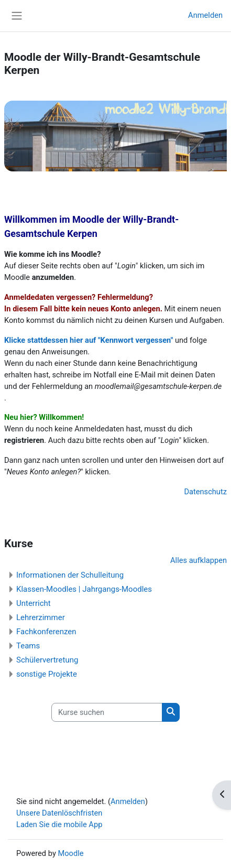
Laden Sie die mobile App (59, 824)
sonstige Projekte (47, 674)
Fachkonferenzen (46, 632)
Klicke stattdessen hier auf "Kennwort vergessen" (89, 340)
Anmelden (205, 15)
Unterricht (34, 603)
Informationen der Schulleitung (70, 575)
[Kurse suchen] (107, 712)
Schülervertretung (47, 660)
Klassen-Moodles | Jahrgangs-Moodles (84, 589)
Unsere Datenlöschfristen (59, 813)
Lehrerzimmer (41, 617)
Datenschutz (205, 492)
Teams (28, 646)
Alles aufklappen (199, 560)
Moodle (70, 853)
